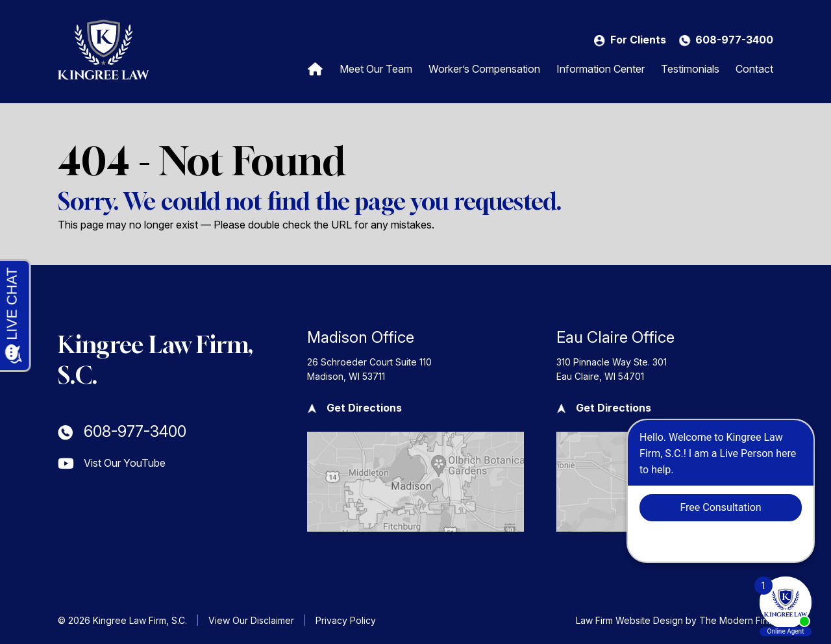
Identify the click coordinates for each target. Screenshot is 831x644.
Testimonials (690, 69)
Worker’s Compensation (484, 69)
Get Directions (364, 408)
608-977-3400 (734, 40)
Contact (754, 69)
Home (315, 68)
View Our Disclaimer (251, 620)
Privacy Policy (346, 620)
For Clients (638, 40)
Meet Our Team (376, 69)
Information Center (601, 69)
